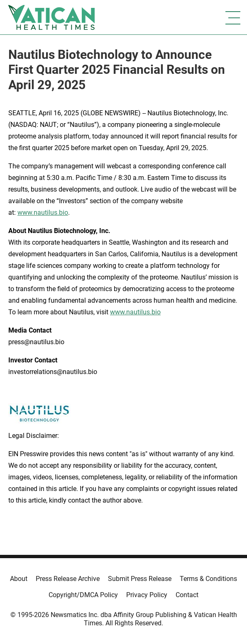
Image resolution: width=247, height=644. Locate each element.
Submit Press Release (140, 579)
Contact (187, 595)
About (19, 579)
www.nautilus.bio (43, 213)
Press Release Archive (68, 579)
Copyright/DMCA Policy (83, 595)
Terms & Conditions (208, 579)
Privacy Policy (147, 595)
